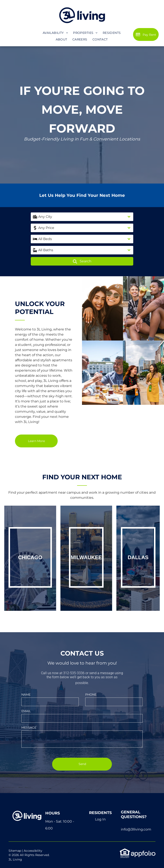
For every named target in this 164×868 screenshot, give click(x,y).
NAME (26, 695)
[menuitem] (55, 33)
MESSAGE (29, 728)
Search (82, 261)
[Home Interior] (102, 308)
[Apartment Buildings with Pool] (143, 373)
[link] (125, 851)
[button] (82, 217)
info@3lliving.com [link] (136, 829)
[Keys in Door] (102, 373)
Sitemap (15, 851)
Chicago (30, 557)
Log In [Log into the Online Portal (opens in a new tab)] (100, 819)
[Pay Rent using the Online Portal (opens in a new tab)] (146, 34)
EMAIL (26, 711)
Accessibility (33, 851)
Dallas (138, 557)
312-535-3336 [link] (74, 673)
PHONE (91, 695)
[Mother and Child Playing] (143, 308)
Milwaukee (86, 557)
